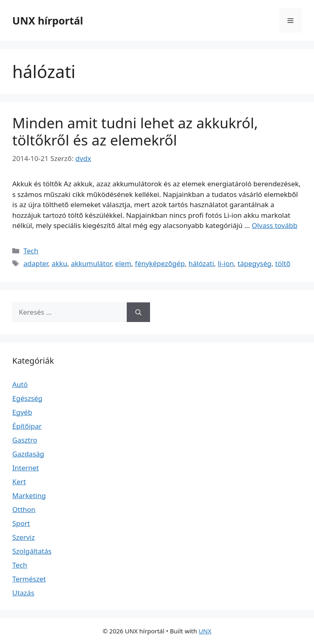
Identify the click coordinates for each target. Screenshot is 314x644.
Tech (31, 251)
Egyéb (22, 412)
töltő (283, 263)
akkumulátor (91, 263)
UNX (205, 631)
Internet (26, 468)
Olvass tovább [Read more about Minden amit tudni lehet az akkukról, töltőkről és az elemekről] (275, 225)
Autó (20, 384)
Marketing (29, 495)
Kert (19, 482)
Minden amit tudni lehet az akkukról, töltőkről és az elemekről (135, 131)
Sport (21, 523)
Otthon (24, 509)
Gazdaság (28, 454)
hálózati (201, 263)
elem (123, 263)
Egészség (27, 398)
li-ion (226, 263)
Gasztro (25, 440)
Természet (29, 579)
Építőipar (27, 426)
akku (59, 263)
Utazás (23, 593)
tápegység (255, 263)
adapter (36, 263)
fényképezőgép (160, 263)
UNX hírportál (48, 20)
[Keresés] (138, 312)
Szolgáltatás (32, 551)
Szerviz (24, 537)
